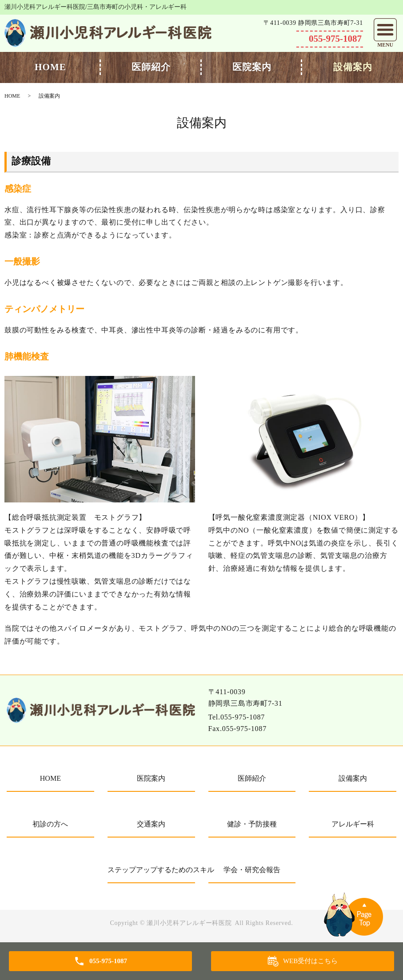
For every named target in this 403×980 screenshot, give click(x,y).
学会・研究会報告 (252, 870)
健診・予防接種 (252, 824)
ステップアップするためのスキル (151, 870)
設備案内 (353, 67)
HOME (50, 67)
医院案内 (252, 67)
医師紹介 (151, 67)
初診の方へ (50, 824)
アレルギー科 (353, 824)
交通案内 (151, 824)
